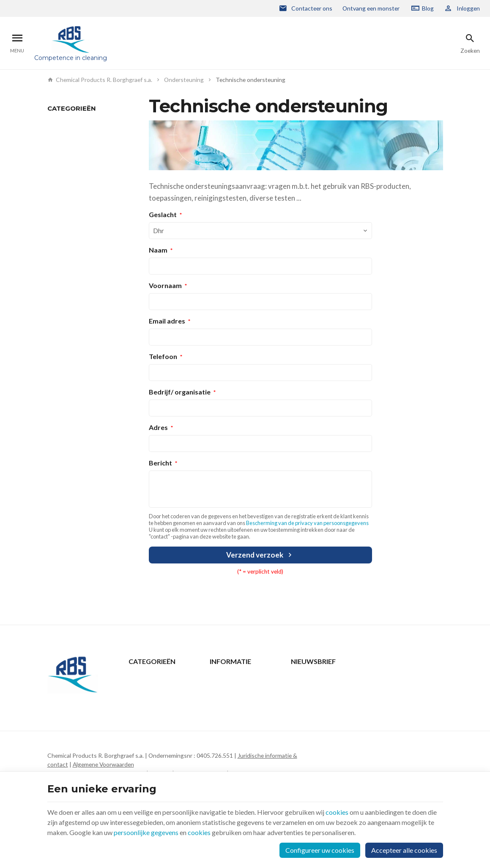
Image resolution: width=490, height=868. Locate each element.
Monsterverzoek (68, 136)
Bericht (160, 463)
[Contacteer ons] (305, 8)
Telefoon (163, 356)
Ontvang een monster (371, 8)
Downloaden (64, 148)
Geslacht (163, 214)
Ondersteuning (184, 80)
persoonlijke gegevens (146, 832)
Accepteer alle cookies (404, 850)
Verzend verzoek (260, 555)
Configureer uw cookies (320, 850)
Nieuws (138, 690)
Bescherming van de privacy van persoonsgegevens (307, 523)
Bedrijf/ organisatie (180, 392)
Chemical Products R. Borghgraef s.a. (100, 80)
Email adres (167, 321)
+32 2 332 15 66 (86, 741)
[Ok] (433, 687)
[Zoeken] (470, 43)
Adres (158, 427)
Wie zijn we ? (145, 712)
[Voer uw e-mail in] (367, 687)
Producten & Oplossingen (162, 679)
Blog (428, 8)
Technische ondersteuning (82, 124)
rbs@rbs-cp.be (83, 753)
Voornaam (165, 285)
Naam (158, 250)
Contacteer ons (230, 679)
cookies (337, 812)
